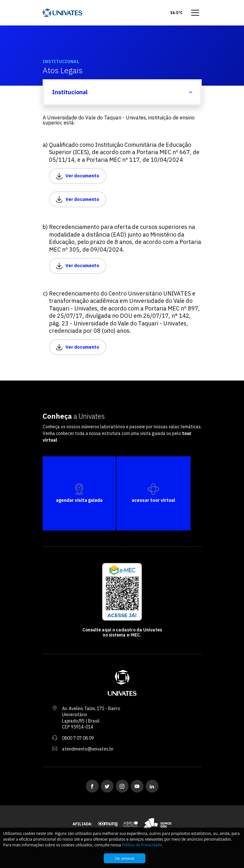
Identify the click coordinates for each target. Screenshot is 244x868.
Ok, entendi (125, 858)
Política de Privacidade (142, 845)
